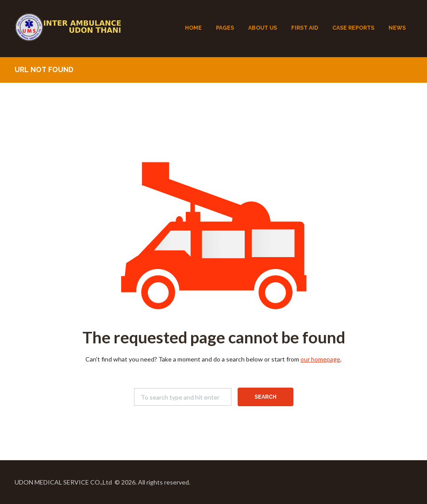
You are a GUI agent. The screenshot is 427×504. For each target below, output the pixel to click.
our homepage (320, 359)
